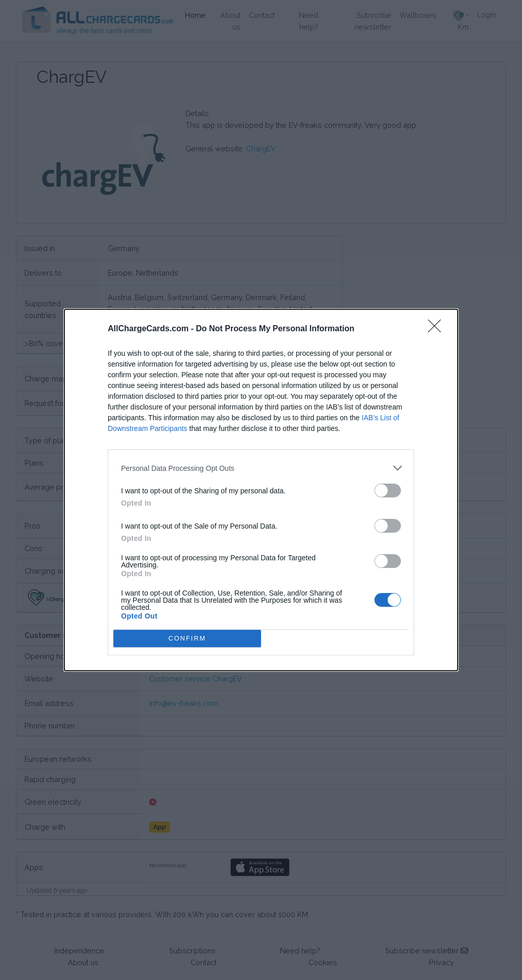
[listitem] (261, 468)
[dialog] (261, 490)
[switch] (388, 491)
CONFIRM (187, 639)
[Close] (438, 329)
